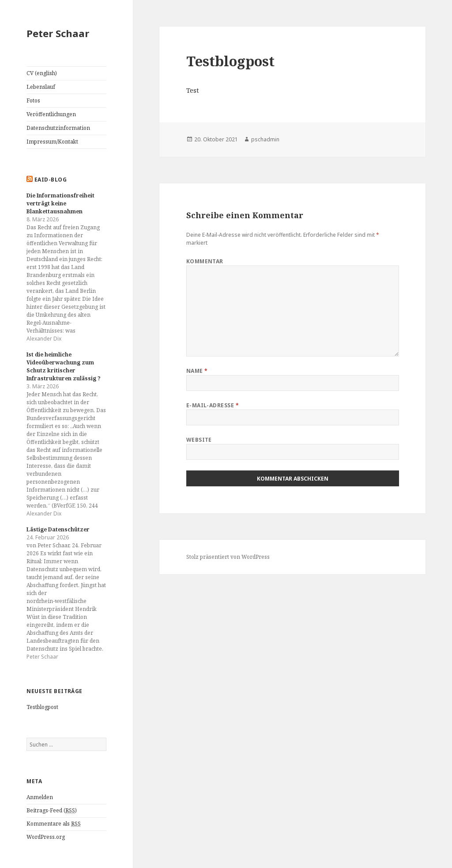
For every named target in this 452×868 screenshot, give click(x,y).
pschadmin (265, 139)
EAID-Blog (51, 180)
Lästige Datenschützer (58, 529)
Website (199, 440)
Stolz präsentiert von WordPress (228, 557)
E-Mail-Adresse (213, 405)
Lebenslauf (41, 87)
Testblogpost (42, 707)
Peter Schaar (58, 33)
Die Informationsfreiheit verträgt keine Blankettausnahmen (60, 203)
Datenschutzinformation (58, 128)
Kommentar (205, 261)
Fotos (33, 100)
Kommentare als (54, 824)
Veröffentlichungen (51, 114)
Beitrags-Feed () (52, 811)
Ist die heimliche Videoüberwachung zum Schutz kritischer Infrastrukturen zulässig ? (64, 366)
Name (197, 371)
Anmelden (40, 797)
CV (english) (42, 73)
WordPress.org (46, 837)
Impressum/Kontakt (52, 142)
